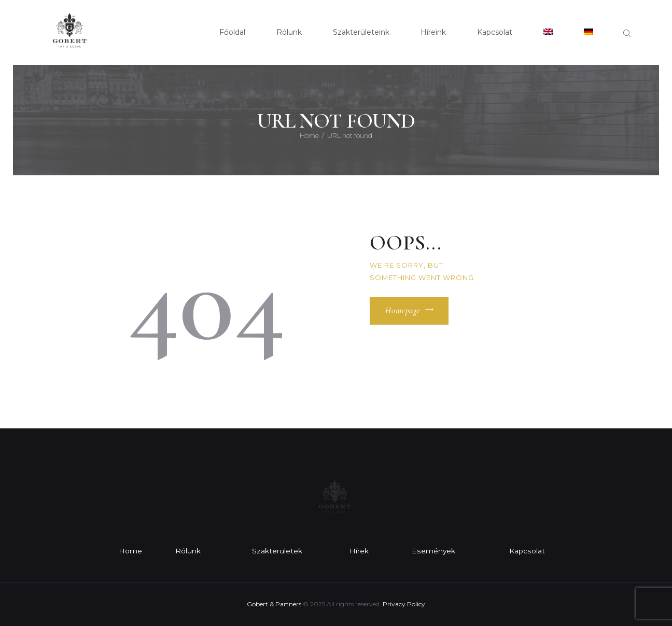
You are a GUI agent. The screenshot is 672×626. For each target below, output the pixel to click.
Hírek (360, 551)
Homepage (403, 311)
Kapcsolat (527, 551)
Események (434, 551)
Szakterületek (278, 551)
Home (309, 135)
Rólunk (188, 551)
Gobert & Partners (274, 604)
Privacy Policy (404, 604)
